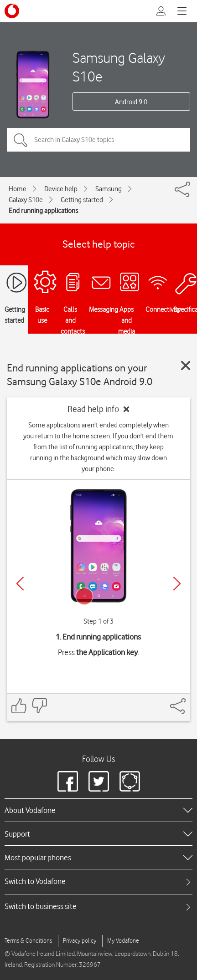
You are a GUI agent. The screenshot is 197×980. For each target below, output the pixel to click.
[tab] (98, 881)
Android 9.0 (131, 102)
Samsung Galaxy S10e (119, 67)
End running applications (43, 211)
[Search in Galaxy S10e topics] (98, 140)
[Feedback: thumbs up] (19, 706)
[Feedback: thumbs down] (39, 706)
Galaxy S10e (26, 200)
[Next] (177, 584)
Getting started (82, 200)
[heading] (98, 810)
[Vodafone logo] (12, 11)
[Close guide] (186, 366)
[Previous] (20, 584)
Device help (61, 189)
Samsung (109, 189)
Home (18, 189)
